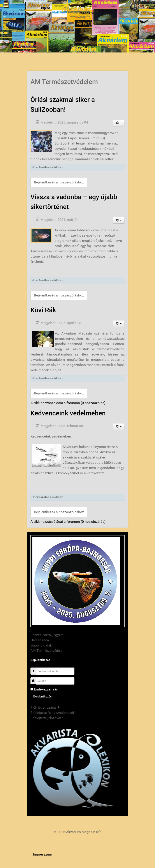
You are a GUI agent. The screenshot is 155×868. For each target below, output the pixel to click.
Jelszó (35, 679)
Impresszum (43, 854)
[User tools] (119, 123)
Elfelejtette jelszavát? (47, 718)
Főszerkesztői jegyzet (47, 635)
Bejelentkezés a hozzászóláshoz (59, 182)
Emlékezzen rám (47, 689)
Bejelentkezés (42, 696)
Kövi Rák (43, 310)
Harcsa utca (40, 640)
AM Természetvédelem (48, 651)
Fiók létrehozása (45, 707)
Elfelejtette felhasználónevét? (53, 713)
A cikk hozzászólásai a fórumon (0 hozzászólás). (68, 403)
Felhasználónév (35, 669)
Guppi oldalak (41, 645)
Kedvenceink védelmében (68, 413)
